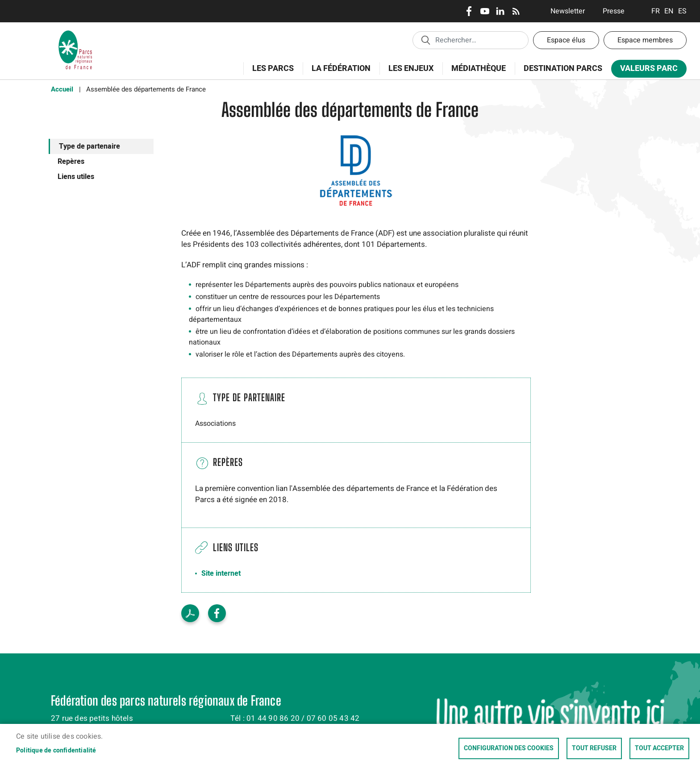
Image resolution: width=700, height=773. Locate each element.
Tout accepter (659, 748)
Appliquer (425, 40)
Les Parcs (270, 73)
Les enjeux (408, 73)
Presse (614, 11)
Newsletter (568, 11)
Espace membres (645, 40)
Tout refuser (594, 748)
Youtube (485, 11)
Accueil (62, 89)
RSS (516, 11)
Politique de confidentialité (56, 751)
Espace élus (566, 40)
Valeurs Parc (646, 70)
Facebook (469, 11)
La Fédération (338, 73)
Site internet (221, 574)
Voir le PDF (190, 613)
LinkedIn (500, 11)
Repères (71, 162)
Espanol (682, 11)
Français (656, 11)
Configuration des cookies (509, 748)
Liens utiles (76, 177)
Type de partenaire (90, 146)
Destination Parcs (563, 69)
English (669, 11)
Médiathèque (479, 69)
